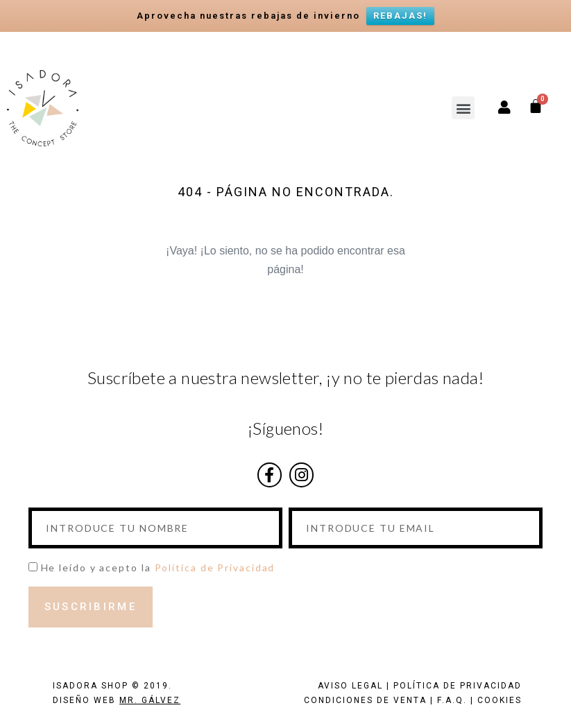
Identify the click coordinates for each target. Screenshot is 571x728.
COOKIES (500, 700)
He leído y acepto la (158, 567)
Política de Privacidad (215, 567)
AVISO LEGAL (350, 686)
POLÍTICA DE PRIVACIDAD (458, 686)
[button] (463, 108)
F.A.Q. (452, 700)
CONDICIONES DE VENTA (365, 700)
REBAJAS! (400, 16)
